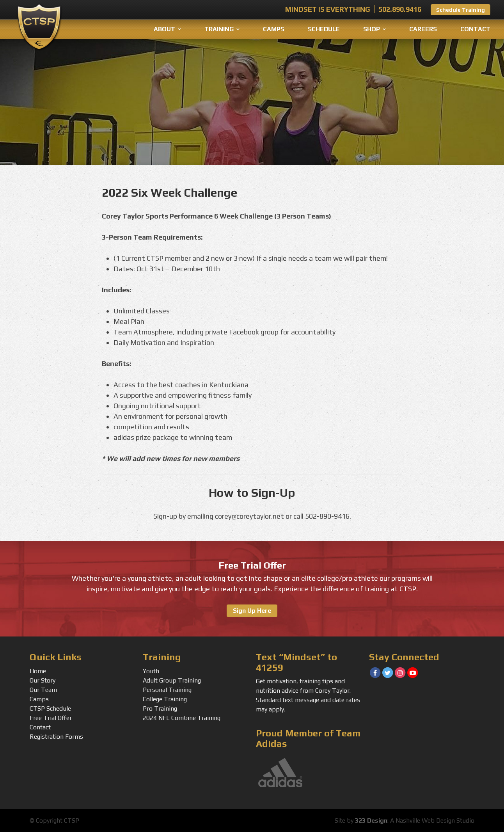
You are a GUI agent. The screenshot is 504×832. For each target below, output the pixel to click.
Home (38, 671)
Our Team (43, 690)
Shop (372, 29)
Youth (151, 671)
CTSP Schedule (50, 708)
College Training (165, 699)
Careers (423, 29)
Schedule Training (461, 10)
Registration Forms (56, 737)
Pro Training (160, 708)
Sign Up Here (252, 611)
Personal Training (167, 690)
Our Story (43, 680)
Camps (274, 29)
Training (219, 29)
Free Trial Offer (51, 718)
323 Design (371, 820)
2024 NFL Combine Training (182, 718)
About (164, 29)
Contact (475, 29)
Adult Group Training (172, 680)
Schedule (324, 29)
